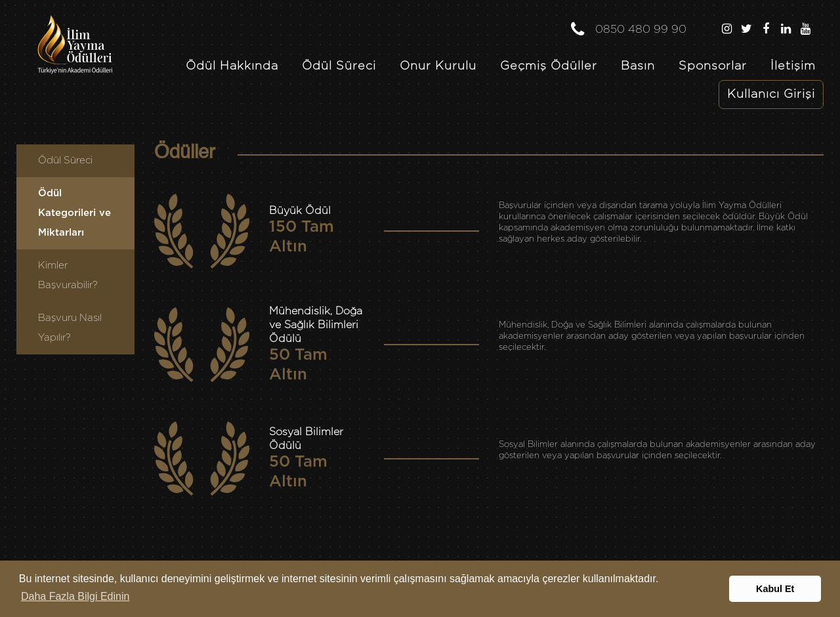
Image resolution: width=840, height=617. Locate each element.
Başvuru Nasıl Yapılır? (70, 328)
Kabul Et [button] (775, 589)
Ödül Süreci (339, 66)
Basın (638, 66)
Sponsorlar (713, 66)
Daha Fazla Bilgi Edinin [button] (75, 596)
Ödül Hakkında (232, 66)
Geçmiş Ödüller (549, 66)
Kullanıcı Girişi (771, 95)
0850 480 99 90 (628, 26)
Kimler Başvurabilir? (68, 275)
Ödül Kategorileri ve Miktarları (74, 213)
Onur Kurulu (438, 66)
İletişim (793, 66)
